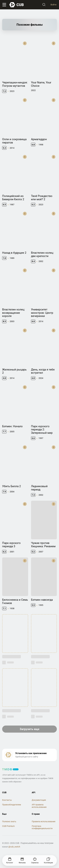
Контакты (7, 800)
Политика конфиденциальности (42, 827)
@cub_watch (14, 847)
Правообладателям (12, 805)
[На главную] (17, 5)
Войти (53, 5)
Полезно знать (9, 821)
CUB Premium (8, 826)
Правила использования (44, 821)
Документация (39, 800)
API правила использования (39, 806)
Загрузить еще (29, 729)
